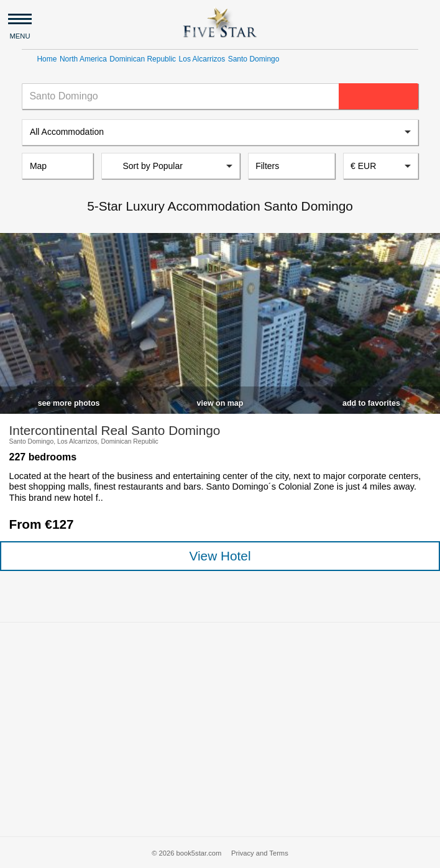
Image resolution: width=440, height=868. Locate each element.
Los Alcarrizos (202, 59)
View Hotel (220, 556)
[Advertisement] (220, 729)
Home (47, 59)
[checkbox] (69, 400)
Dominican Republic (143, 59)
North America (83, 59)
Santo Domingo (254, 59)
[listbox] (220, 132)
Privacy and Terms (260, 853)
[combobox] (381, 166)
